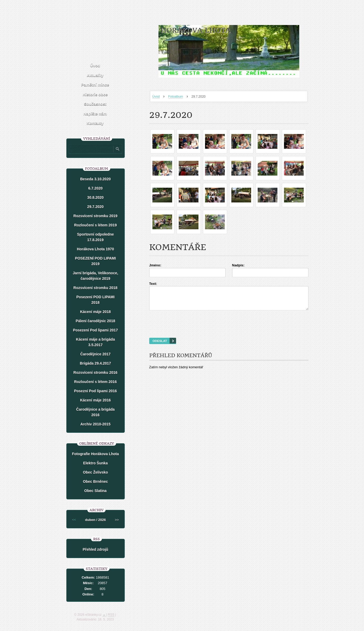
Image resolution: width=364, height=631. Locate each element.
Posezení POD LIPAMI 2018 (95, 300)
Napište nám (95, 114)
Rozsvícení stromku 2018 (95, 288)
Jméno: (155, 265)
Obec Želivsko (95, 472)
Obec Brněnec (95, 481)
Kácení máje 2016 (95, 400)
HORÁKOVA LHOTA (196, 30)
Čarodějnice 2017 (95, 354)
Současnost (95, 104)
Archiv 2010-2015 (95, 424)
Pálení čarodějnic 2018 (95, 321)
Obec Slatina (95, 491)
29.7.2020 (95, 207)
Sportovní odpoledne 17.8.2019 (96, 237)
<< (74, 520)
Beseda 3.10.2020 (96, 179)
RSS (111, 615)
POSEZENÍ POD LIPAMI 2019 (95, 261)
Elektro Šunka (95, 463)
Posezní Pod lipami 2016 (95, 391)
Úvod (156, 97)
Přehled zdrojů (95, 549)
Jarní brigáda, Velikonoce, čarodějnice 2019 (95, 276)
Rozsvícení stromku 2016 (95, 372)
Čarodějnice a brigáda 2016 (95, 412)
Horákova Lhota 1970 (95, 249)
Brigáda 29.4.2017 (95, 363)
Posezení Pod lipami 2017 (95, 330)
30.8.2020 (95, 197)
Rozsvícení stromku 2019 (95, 216)
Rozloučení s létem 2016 (96, 382)
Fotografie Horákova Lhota (95, 454)
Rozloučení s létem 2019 (96, 225)
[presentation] (229, 331)
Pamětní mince (95, 85)
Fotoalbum (176, 97)
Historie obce (95, 94)
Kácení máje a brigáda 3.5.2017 (96, 342)
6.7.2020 (95, 188)
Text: (153, 284)
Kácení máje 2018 (95, 312)
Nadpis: (238, 265)
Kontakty (95, 123)
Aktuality (95, 75)
